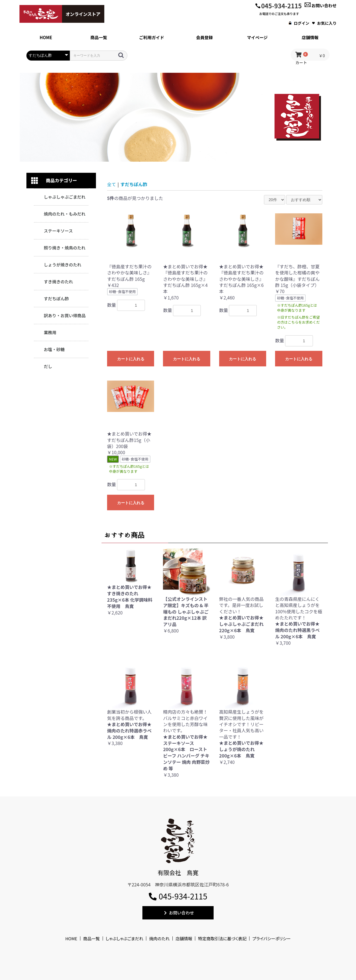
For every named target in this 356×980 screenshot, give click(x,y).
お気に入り (324, 23)
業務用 (50, 332)
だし (48, 366)
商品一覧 (99, 37)
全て (112, 184)
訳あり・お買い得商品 (65, 315)
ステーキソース (58, 231)
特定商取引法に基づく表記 (222, 938)
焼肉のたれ (159, 938)
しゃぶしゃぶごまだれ (65, 197)
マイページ (257, 37)
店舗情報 (310, 37)
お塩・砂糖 (54, 349)
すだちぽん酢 (56, 298)
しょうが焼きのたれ (62, 265)
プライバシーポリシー (271, 938)
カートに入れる (131, 359)
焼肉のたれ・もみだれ (65, 214)
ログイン (299, 23)
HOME (71, 938)
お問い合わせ (321, 5)
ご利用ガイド (152, 37)
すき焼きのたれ (58, 282)
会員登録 (204, 37)
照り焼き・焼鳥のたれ (65, 248)
